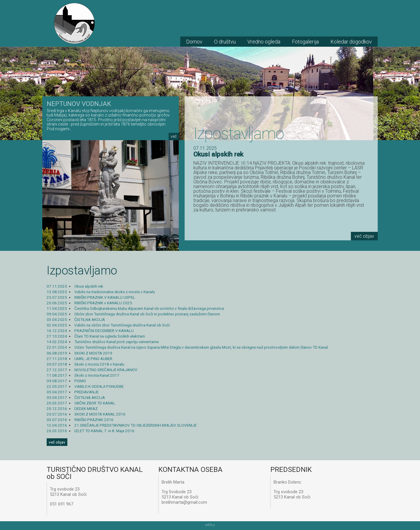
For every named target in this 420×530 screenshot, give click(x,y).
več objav (364, 236)
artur (210, 525)
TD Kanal (74, 23)
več (174, 136)
